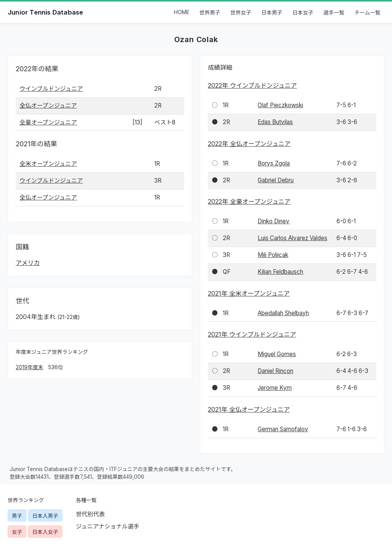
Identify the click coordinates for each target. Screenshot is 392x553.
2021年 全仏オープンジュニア (249, 409)
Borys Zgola (274, 163)
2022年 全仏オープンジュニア (249, 144)
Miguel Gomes (277, 354)
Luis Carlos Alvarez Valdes (292, 238)
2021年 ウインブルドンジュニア (252, 334)
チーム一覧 (367, 13)
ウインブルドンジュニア (51, 89)
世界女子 (241, 13)
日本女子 (303, 13)
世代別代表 (90, 514)
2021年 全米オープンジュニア (249, 293)
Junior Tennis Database (45, 12)
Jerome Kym (275, 388)
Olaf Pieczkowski (280, 105)
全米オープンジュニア (48, 164)
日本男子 (272, 13)
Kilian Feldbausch (280, 272)
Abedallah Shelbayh (283, 313)
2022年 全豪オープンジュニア (249, 201)
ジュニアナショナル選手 (108, 526)
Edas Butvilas (275, 122)
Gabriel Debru (276, 180)
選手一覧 (334, 13)
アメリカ (28, 263)
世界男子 (210, 13)
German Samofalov (283, 429)
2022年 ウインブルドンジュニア (252, 85)
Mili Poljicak (273, 255)
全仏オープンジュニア (48, 106)
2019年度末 (29, 367)
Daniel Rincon (275, 371)
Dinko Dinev (274, 221)
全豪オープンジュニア (48, 122)
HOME (182, 12)
